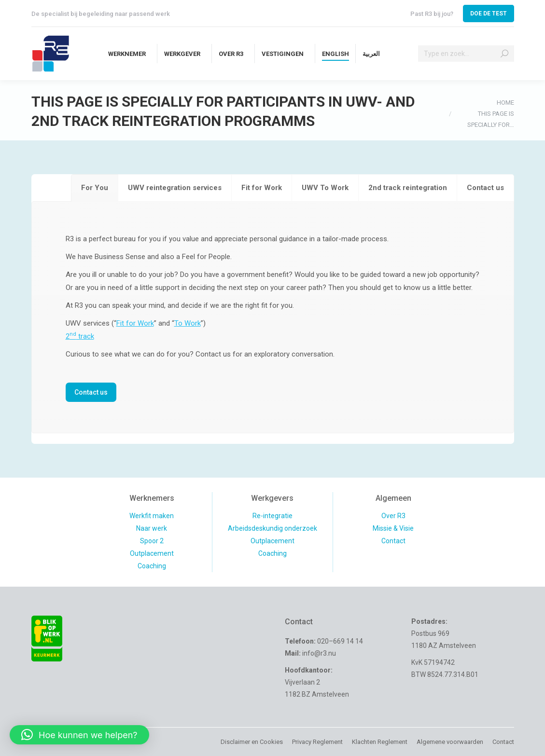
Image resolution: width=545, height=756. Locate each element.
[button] (79, 735)
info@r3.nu (319, 653)
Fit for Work (135, 323)
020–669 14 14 (340, 641)
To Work (188, 323)
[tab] (95, 188)
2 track (80, 336)
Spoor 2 (152, 541)
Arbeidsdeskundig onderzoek (272, 528)
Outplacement (152, 553)
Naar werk (152, 528)
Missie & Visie (393, 528)
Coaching (152, 566)
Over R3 (393, 516)
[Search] (466, 54)
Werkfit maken (152, 516)
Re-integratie (272, 516)
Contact (393, 541)
